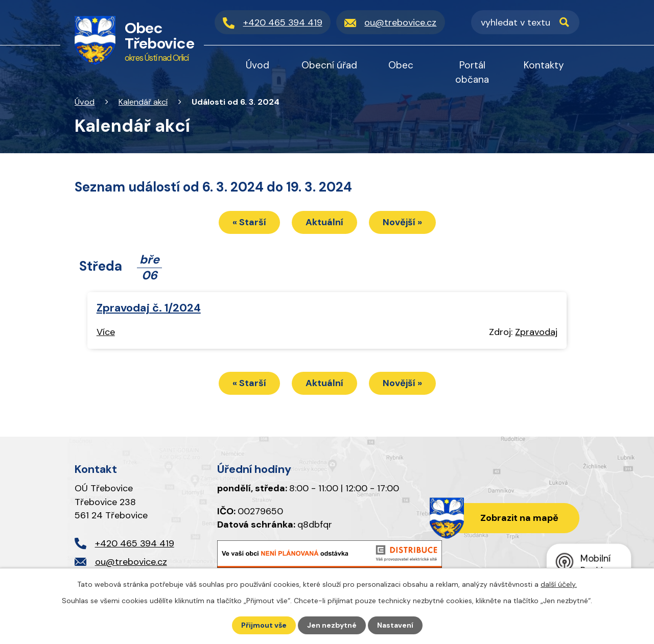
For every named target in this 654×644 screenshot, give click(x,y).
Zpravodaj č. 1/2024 (149, 308)
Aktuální (324, 222)
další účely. (559, 584)
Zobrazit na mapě (519, 518)
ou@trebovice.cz (131, 562)
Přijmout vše (264, 625)
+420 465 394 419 (135, 543)
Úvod (85, 102)
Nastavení (395, 625)
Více (106, 332)
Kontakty (544, 65)
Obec (401, 65)
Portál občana (472, 72)
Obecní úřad (329, 65)
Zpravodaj (536, 332)
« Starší (249, 222)
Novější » (402, 222)
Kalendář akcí (143, 102)
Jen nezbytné (332, 625)
